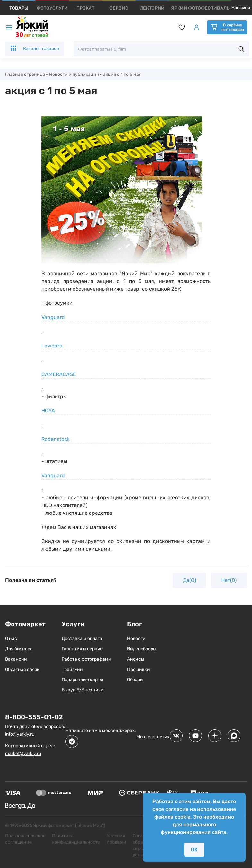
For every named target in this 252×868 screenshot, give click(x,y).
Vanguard (53, 317)
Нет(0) (229, 580)
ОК (194, 850)
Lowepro (52, 346)
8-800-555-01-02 (34, 717)
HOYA (48, 411)
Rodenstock (56, 439)
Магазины (241, 8)
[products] (19, 8)
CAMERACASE (59, 374)
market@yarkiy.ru (23, 754)
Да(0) (189, 580)
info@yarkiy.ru (20, 734)
